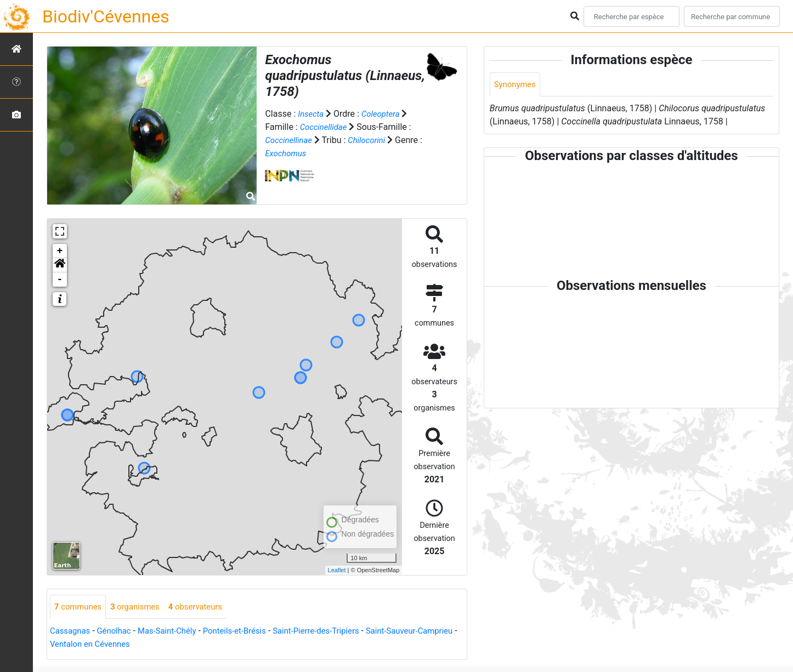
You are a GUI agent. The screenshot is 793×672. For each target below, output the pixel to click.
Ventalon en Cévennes (138, 645)
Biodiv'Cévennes (106, 16)
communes (80, 607)
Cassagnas (72, 632)
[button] (60, 265)
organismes (141, 607)
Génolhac (118, 632)
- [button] (60, 280)
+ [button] (60, 251)
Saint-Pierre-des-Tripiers (335, 632)
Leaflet (337, 570)
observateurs (205, 607)
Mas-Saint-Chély (175, 632)
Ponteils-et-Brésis (247, 632)
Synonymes (517, 85)
